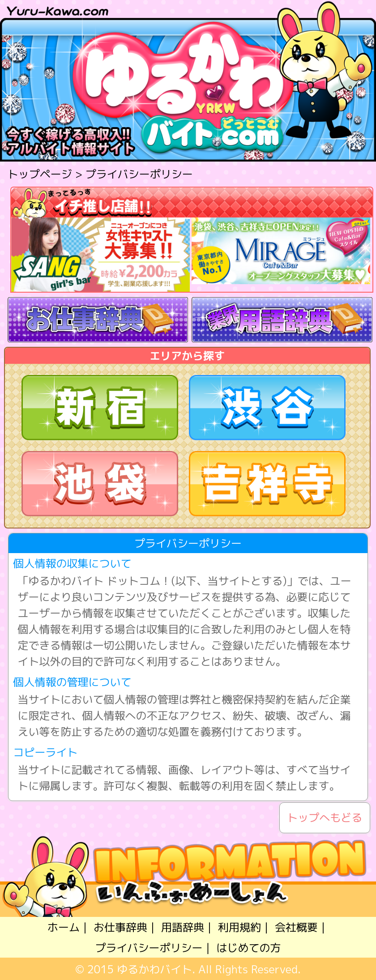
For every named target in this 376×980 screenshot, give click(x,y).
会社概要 (296, 927)
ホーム (64, 927)
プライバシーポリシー (149, 948)
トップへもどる (325, 818)
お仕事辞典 (120, 927)
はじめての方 (248, 948)
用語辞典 (183, 927)
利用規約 (239, 927)
